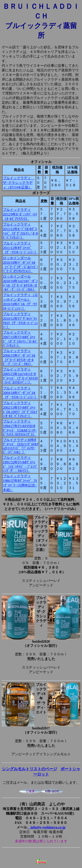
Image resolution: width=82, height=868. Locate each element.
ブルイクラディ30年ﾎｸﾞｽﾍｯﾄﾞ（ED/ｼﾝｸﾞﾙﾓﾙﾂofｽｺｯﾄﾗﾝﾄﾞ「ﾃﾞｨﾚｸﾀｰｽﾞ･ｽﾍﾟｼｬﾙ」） (21, 446)
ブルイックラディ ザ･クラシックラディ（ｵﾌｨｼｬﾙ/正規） (19, 183)
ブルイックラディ (41, 602)
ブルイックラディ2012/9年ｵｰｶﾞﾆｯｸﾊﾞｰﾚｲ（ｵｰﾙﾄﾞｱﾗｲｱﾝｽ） (20, 214)
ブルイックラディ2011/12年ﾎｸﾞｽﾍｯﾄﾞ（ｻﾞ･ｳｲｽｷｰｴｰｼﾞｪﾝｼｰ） (20, 248)
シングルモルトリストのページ (30, 769)
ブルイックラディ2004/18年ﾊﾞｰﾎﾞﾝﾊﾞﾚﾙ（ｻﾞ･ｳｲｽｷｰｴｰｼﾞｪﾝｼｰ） (20, 393)
